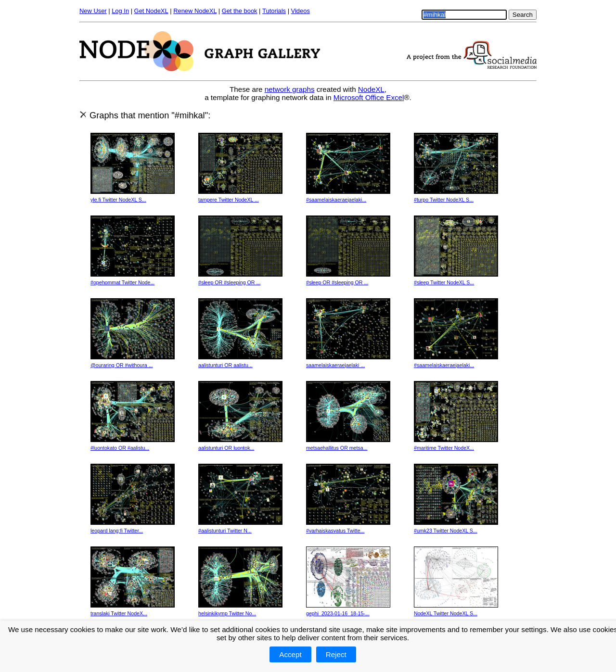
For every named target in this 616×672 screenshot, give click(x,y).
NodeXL (371, 89)
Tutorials (274, 11)
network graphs (290, 89)
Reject (336, 654)
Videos (301, 11)
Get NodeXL (151, 11)
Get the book (240, 11)
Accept (290, 654)
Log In (120, 11)
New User (93, 11)
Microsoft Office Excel (369, 97)
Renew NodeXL (195, 11)
